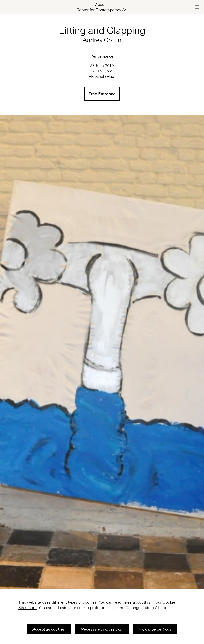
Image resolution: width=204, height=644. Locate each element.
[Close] (200, 603)
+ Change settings (155, 638)
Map (110, 76)
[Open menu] (197, 7)
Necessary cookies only (102, 638)
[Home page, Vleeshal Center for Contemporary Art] (102, 7)
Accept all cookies (49, 638)
